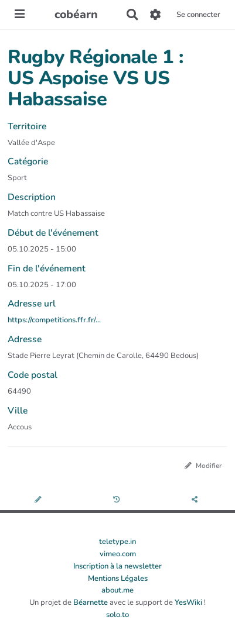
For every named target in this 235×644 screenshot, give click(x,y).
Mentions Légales (118, 578)
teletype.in (117, 542)
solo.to (117, 615)
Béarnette (91, 602)
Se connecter (198, 15)
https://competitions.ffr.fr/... (54, 320)
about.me (117, 590)
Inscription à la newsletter (117, 566)
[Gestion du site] (156, 15)
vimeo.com (118, 554)
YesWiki (188, 602)
